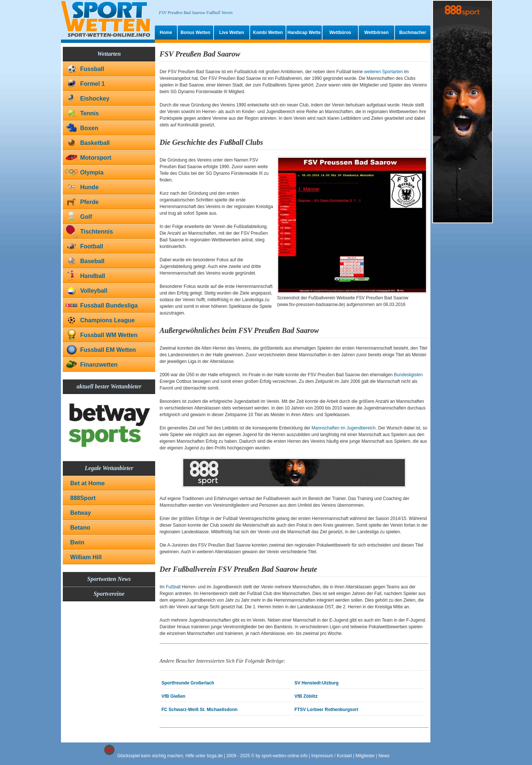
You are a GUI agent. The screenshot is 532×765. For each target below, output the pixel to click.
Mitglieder (365, 756)
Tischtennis (97, 232)
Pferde (89, 202)
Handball (93, 276)
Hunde (89, 187)
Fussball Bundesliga (109, 305)
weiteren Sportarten (384, 72)
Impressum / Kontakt (332, 756)
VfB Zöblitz (306, 696)
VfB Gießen (173, 696)
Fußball (173, 587)
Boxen (89, 128)
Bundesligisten (408, 375)
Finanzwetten (99, 365)
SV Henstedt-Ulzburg (316, 683)
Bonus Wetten (195, 33)
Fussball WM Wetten (109, 335)
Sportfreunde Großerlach (188, 683)
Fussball (92, 69)
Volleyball (94, 291)
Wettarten (109, 54)
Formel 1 (93, 84)
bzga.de (215, 756)
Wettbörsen (376, 33)
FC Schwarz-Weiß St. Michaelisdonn (199, 710)
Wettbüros (340, 33)
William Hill (86, 557)
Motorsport (96, 158)
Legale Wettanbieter (109, 468)
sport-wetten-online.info (285, 756)
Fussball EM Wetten (108, 350)
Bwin (77, 542)
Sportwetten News (109, 579)
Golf (86, 217)
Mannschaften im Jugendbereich (343, 428)
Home (166, 33)
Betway (81, 513)
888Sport (83, 498)
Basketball (95, 143)
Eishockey (95, 98)
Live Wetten (231, 33)
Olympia (92, 172)
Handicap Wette (304, 33)
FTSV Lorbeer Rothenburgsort (326, 710)
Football (92, 246)
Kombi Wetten (268, 33)
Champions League (108, 320)
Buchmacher (413, 33)
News (384, 756)
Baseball (92, 261)
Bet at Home (87, 483)
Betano (80, 528)
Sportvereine (109, 594)
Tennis (89, 113)
